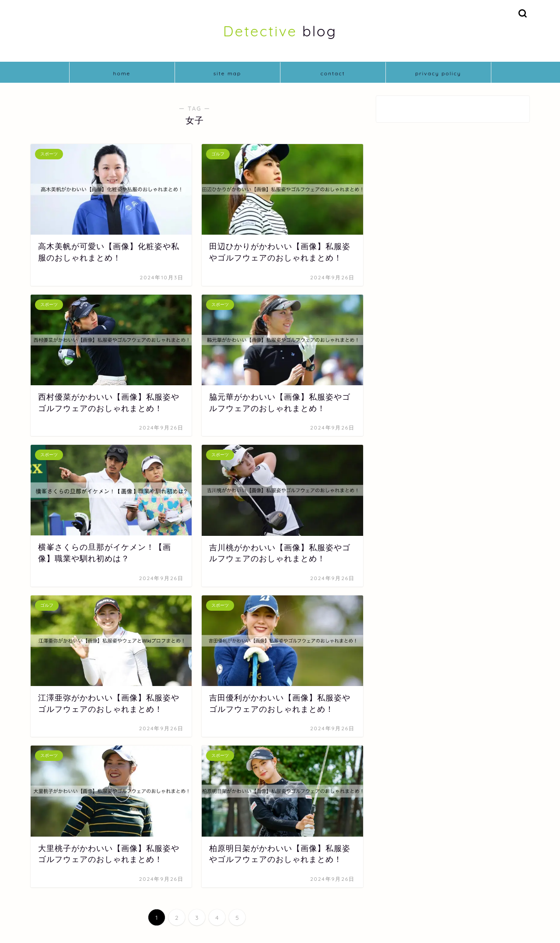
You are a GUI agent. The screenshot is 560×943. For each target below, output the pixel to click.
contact (332, 73)
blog (280, 31)
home (122, 73)
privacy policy (438, 73)
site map (227, 73)
